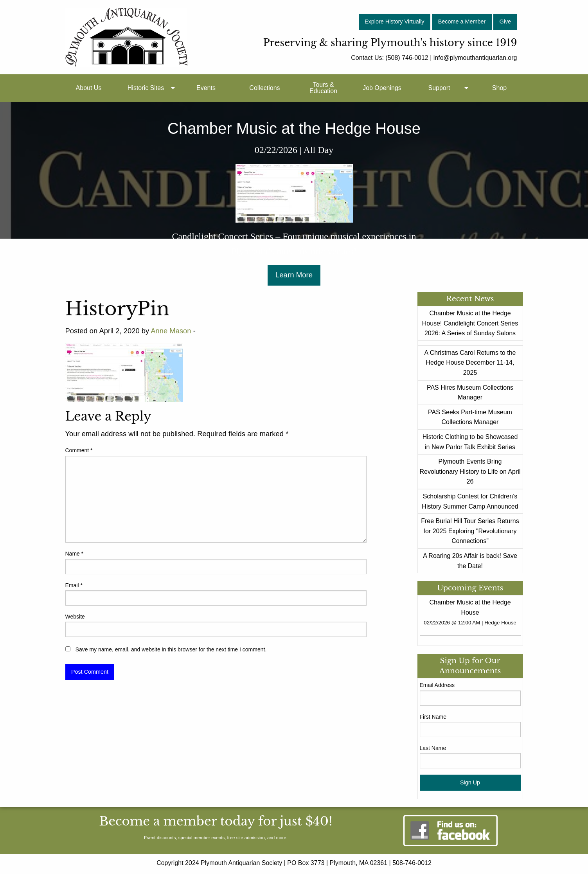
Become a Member (462, 22)
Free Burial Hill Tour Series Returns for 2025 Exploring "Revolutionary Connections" (470, 531)
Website (75, 617)
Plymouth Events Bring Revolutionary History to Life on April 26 (470, 471)
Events (206, 88)
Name (75, 554)
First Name (433, 717)
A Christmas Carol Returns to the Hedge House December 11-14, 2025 (470, 363)
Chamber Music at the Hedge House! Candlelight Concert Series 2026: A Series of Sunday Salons (470, 323)
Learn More (294, 275)
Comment (79, 450)
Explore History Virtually (395, 22)
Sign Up (470, 782)
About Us (89, 88)
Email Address (437, 685)
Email (74, 585)
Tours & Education (323, 88)
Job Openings (382, 88)
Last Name (433, 748)
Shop (499, 88)
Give (505, 22)
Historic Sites (146, 88)
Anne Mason (171, 331)
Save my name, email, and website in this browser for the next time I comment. (171, 649)
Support (439, 88)
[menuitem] (89, 88)
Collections (264, 88)
